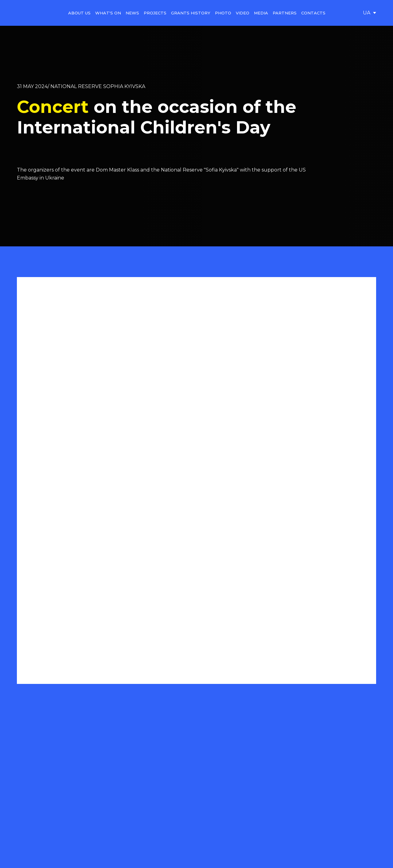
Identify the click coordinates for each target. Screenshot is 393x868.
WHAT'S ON (108, 13)
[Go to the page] (31, 13)
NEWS (132, 13)
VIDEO (243, 13)
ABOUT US (79, 13)
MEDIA (261, 13)
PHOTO (223, 13)
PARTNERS (285, 13)
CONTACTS (313, 13)
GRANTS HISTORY (191, 13)
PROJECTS (155, 13)
